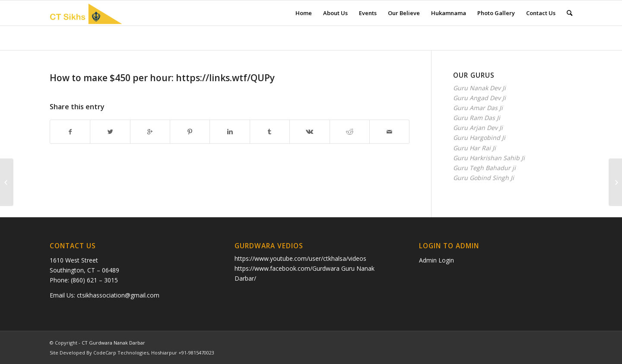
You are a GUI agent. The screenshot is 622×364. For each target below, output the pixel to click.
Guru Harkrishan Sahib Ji (489, 158)
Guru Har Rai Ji (474, 148)
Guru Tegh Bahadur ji (484, 168)
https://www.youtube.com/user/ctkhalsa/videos (300, 258)
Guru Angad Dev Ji (479, 98)
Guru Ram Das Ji (477, 118)
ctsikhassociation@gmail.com (118, 295)
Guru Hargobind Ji (479, 138)
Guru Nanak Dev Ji (479, 88)
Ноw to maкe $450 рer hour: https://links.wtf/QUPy (162, 78)
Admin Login (436, 260)
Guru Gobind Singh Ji (484, 178)
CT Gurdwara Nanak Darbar (113, 343)
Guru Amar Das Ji (478, 108)
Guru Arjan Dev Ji (478, 128)
